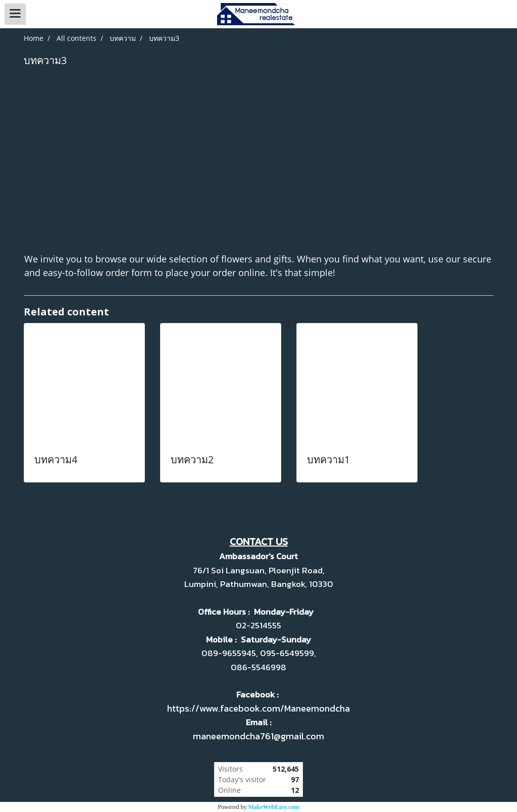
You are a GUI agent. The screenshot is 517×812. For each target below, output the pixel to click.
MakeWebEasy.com (274, 807)
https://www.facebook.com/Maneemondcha (258, 708)
